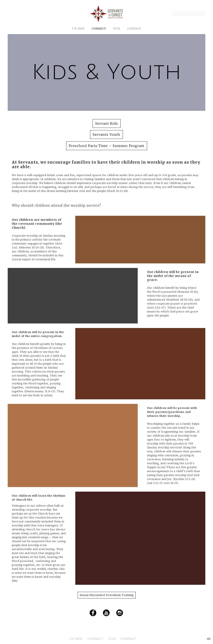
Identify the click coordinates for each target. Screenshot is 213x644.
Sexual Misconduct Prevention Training (107, 595)
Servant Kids (107, 123)
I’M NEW (78, 29)
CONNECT (99, 29)
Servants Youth (106, 134)
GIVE (117, 29)
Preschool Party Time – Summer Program (107, 146)
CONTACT (134, 29)
